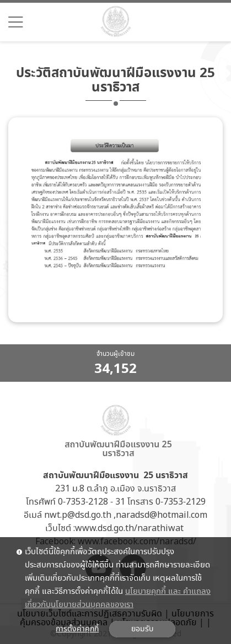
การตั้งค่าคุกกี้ (77, 629)
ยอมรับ (142, 629)
